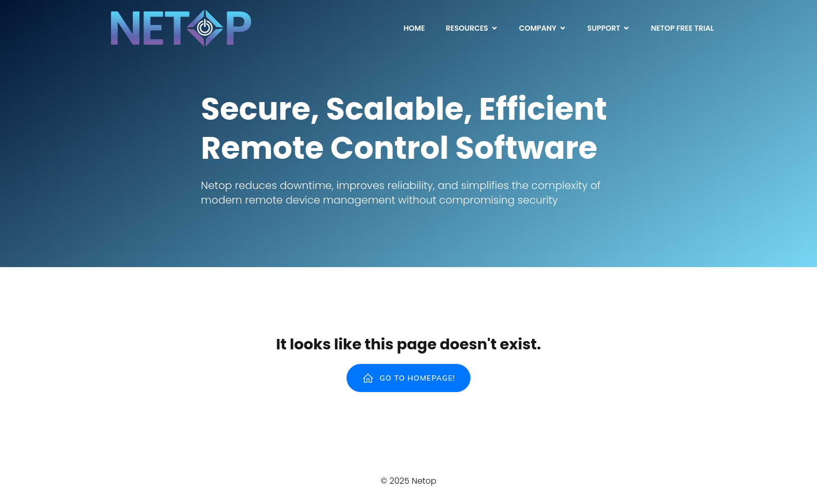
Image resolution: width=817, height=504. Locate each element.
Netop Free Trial (682, 28)
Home (414, 28)
